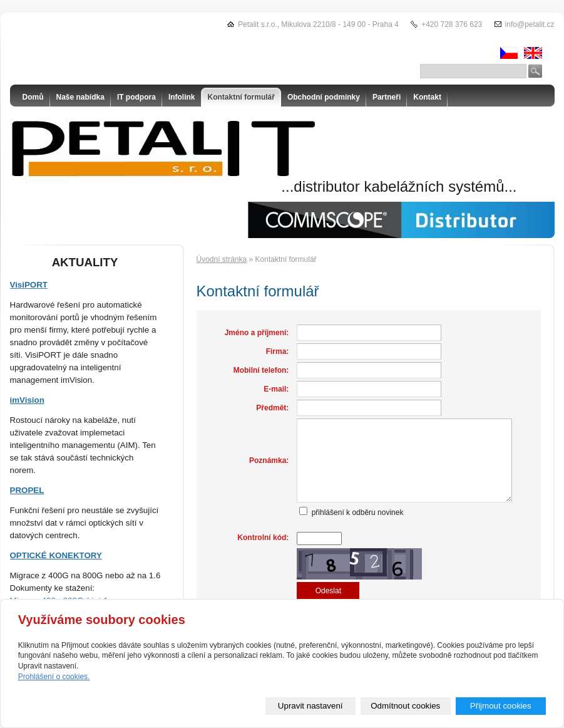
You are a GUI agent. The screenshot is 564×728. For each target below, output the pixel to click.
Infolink (182, 97)
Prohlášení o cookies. (54, 677)
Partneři (387, 97)
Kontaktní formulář (241, 97)
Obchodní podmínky (324, 97)
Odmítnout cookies (405, 706)
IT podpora (136, 97)
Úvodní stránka (222, 259)
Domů (33, 97)
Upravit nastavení (310, 706)
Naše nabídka (80, 97)
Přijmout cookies (501, 706)
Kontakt (427, 97)
